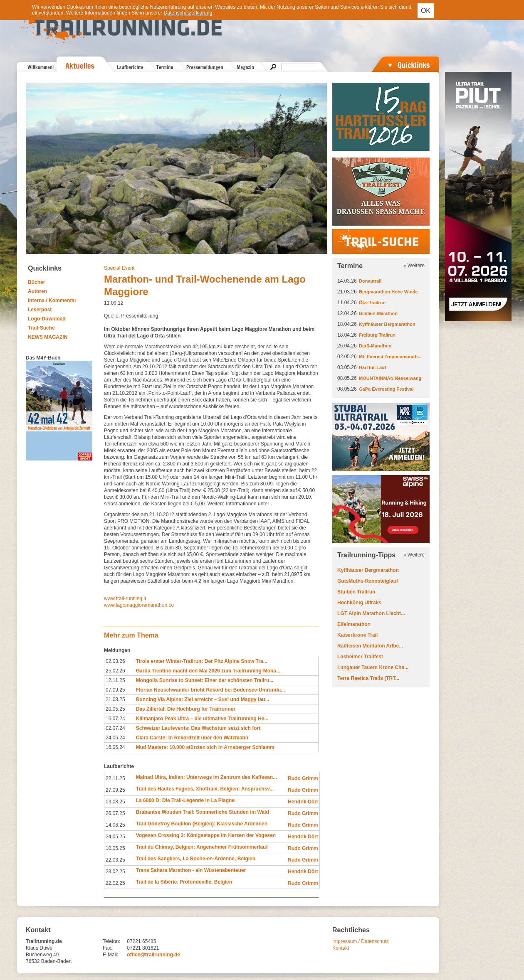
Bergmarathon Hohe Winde (388, 292)
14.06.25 (115, 825)
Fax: (108, 948)
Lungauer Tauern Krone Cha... (373, 667)
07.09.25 (115, 690)
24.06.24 (115, 738)
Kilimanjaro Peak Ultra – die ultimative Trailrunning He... (202, 719)
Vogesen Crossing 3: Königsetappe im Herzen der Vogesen (206, 835)
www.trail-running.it (125, 598)
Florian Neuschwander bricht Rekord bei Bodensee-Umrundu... (211, 690)
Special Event (119, 268)
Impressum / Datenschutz (361, 941)
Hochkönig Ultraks (359, 603)
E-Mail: (110, 955)
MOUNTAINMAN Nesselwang (390, 378)
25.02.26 (115, 671)
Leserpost (40, 310)
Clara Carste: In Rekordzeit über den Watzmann (192, 738)
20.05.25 (115, 709)
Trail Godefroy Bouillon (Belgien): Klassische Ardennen (202, 824)
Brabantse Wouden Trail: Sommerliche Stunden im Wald (203, 812)
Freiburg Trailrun (377, 335)
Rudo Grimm (303, 778)
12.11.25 (115, 680)
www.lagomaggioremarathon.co (139, 605)
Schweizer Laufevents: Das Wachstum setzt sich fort (198, 728)
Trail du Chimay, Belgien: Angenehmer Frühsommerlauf (202, 847)
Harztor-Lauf (372, 367)
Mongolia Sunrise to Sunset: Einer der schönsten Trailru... (205, 680)
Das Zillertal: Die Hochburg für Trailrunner (186, 709)
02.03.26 (115, 661)
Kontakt (341, 948)
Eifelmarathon (354, 624)
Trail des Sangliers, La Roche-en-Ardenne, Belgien (196, 859)
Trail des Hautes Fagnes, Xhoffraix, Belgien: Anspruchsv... (205, 789)
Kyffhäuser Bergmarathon (387, 324)
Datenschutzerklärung (188, 13)
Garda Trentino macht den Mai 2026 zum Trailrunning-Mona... (208, 671)
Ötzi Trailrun (372, 303)
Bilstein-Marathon (378, 313)
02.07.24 (115, 728)
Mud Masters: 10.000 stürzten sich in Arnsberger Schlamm (205, 747)
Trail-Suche (41, 328)
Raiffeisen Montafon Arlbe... (370, 646)
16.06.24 (115, 747)
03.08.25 (115, 802)
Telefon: (111, 941)
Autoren (37, 291)
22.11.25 (115, 778)
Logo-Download (47, 319)
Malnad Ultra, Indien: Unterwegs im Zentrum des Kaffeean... (206, 777)
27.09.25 (115, 790)
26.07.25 (115, 813)
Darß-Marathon (375, 346)
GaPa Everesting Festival (386, 389)
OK (426, 11)
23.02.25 (115, 872)
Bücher (36, 282)
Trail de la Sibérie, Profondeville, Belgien (184, 882)
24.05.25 (115, 837)
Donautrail (370, 281)
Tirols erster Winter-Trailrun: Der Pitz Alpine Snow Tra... (202, 661)
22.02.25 (115, 883)
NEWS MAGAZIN (48, 337)
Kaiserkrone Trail (357, 635)
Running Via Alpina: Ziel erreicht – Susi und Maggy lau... (203, 699)
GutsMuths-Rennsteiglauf (368, 581)
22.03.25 (115, 860)
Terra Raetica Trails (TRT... (368, 678)
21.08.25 (115, 699)
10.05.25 (115, 848)
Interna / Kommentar (52, 300)
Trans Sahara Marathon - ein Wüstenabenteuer (191, 870)
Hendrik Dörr (303, 802)
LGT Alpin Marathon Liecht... (371, 613)
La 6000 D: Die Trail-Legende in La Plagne (185, 800)
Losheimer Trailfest (360, 657)
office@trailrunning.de (153, 955)
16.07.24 (115, 719)
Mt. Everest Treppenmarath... (390, 357)
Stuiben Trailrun (356, 592)
